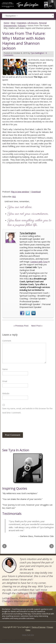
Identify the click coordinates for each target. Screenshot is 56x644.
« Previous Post (21, 326)
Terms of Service (39, 627)
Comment (7, 341)
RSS (14, 196)
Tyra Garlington (28, 233)
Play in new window (20, 192)
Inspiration (22, 23)
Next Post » (37, 326)
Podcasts (22, 26)
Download (36, 192)
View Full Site (28, 635)
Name (5, 369)
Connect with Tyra (39, 262)
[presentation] (23, 424)
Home (6, 23)
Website (6, 393)
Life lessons (33, 23)
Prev (4, 546)
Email (5, 381)
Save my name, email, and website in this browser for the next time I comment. (27, 411)
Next (52, 546)
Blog (13, 23)
